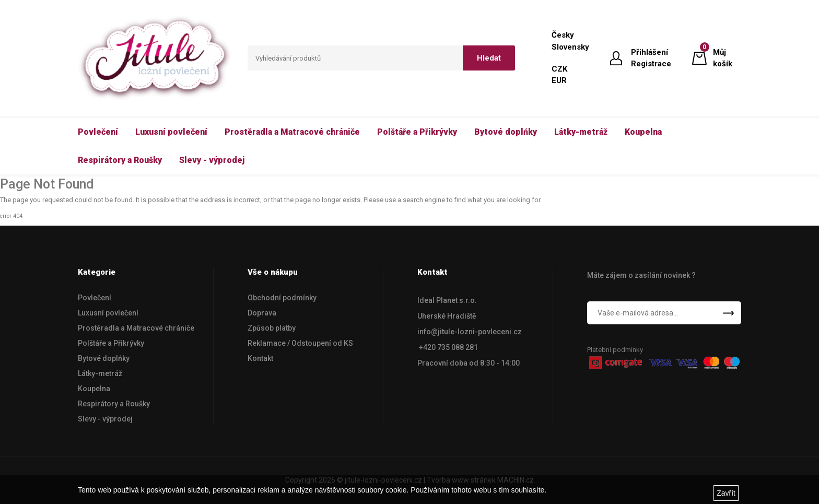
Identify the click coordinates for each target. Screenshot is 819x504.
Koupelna (94, 389)
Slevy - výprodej (105, 419)
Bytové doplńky (104, 358)
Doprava (262, 313)
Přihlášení (650, 52)
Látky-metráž (100, 373)
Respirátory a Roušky (114, 404)
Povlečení (95, 298)
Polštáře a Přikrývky (111, 343)
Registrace (651, 64)
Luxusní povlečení (108, 313)
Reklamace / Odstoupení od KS (300, 343)
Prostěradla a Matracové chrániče (136, 328)
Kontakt (260, 358)
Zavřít (726, 493)
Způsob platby (272, 328)
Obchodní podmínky (282, 298)
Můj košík (723, 58)
